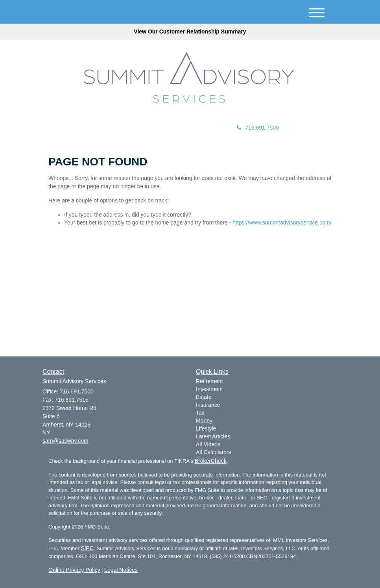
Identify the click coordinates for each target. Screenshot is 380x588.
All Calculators (213, 452)
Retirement (209, 381)
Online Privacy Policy (74, 570)
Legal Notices (121, 570)
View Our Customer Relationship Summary (190, 32)
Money (204, 421)
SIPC (87, 548)
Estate (204, 397)
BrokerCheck (211, 461)
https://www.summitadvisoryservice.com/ (282, 223)
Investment (209, 389)
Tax (200, 413)
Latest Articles (213, 436)
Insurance (208, 405)
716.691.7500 (258, 128)
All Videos (208, 444)
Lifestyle (206, 428)
